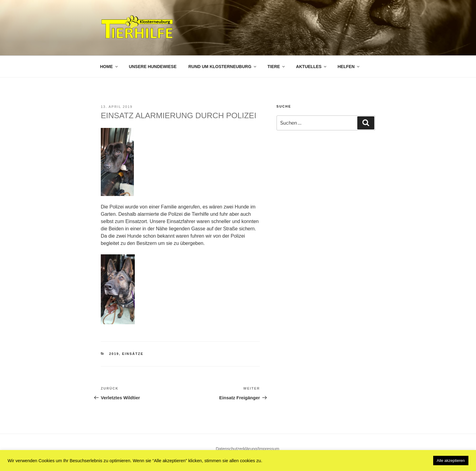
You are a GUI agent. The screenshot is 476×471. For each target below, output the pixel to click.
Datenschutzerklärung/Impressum (248, 449)
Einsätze (133, 354)
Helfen (349, 67)
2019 (114, 354)
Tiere (277, 67)
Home (109, 67)
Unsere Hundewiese (153, 67)
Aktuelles (312, 67)
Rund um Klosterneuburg (223, 67)
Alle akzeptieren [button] (451, 461)
